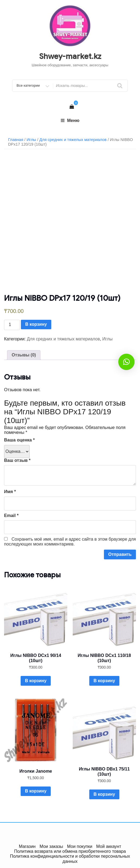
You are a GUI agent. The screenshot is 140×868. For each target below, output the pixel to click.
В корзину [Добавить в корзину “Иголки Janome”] (36, 791)
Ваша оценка (19, 440)
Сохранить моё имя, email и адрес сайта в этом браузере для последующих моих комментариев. (70, 542)
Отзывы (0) (24, 355)
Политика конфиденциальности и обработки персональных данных (70, 859)
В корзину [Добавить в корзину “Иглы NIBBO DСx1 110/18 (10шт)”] (104, 681)
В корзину (36, 324)
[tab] (24, 355)
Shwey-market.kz (70, 56)
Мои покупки (80, 846)
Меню (70, 120)
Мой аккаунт (109, 846)
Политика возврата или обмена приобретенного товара (70, 851)
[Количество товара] (12, 325)
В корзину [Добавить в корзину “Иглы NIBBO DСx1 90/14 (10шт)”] (36, 681)
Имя (10, 492)
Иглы (31, 140)
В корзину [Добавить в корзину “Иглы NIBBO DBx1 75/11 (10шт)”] (104, 794)
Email (11, 516)
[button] (126, 362)
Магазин (27, 846)
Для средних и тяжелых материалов (73, 140)
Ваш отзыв (17, 460)
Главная (16, 140)
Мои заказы (51, 846)
